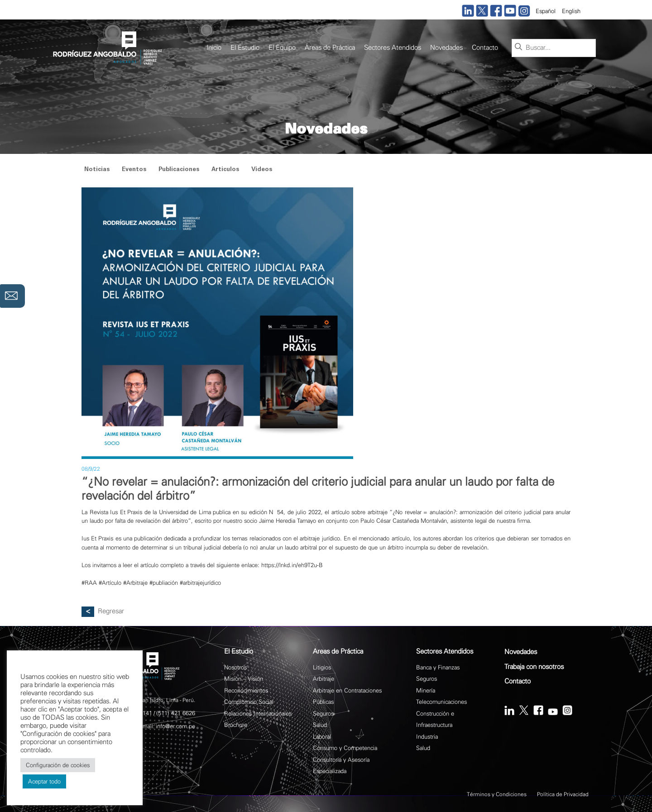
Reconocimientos (246, 690)
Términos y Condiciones (497, 794)
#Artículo (110, 583)
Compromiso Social (249, 702)
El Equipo (282, 48)
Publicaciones (179, 170)
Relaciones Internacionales (258, 714)
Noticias (97, 170)
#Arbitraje (135, 583)
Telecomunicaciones (441, 702)
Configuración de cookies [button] (58, 765)
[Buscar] (518, 48)
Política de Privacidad (563, 794)
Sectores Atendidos (393, 48)
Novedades (446, 48)
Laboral (322, 737)
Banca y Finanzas (438, 667)
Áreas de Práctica (330, 48)
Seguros (323, 714)
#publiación (164, 583)
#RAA (89, 583)
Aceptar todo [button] (44, 781)
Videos (262, 170)
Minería (426, 690)
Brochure (236, 725)
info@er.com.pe (175, 726)
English (571, 11)
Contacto (485, 48)
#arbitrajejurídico (200, 583)
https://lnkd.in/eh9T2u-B (292, 565)
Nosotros (235, 667)
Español (546, 11)
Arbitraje (324, 679)
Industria (427, 737)
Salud (320, 725)
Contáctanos (12, 296)
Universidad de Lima (185, 512)
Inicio (214, 48)
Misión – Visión (244, 679)
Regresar (111, 611)
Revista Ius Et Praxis (116, 512)
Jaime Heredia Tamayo (288, 521)
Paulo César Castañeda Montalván (404, 521)
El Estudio (245, 48)
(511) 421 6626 (176, 713)
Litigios (322, 667)
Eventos (134, 170)
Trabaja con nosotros (534, 667)
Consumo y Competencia (345, 748)
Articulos (225, 170)
